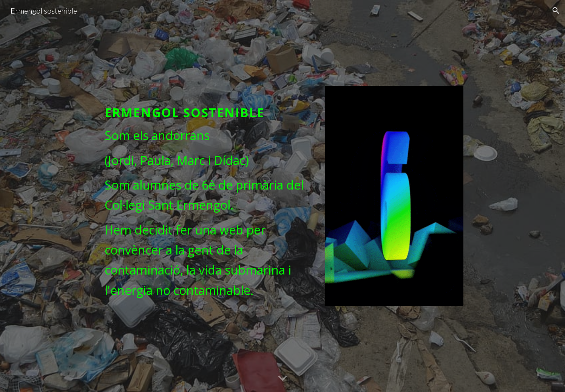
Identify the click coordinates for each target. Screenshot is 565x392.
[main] (208, 195)
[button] (556, 11)
